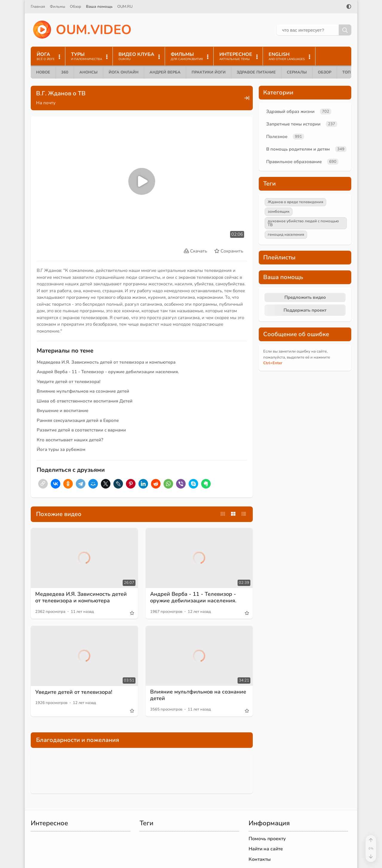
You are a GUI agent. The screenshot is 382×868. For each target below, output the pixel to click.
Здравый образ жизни (290, 111)
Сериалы (297, 72)
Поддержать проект (305, 310)
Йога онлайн (124, 72)
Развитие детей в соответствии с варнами (81, 430)
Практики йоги (209, 72)
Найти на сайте (266, 849)
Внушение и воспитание (63, 411)
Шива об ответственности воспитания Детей (85, 401)
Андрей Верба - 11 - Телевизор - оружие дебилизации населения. (108, 372)
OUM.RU (125, 7)
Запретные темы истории (293, 124)
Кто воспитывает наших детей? (70, 440)
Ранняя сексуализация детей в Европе (78, 420)
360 (65, 72)
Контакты (260, 859)
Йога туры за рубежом (61, 449)
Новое (43, 72)
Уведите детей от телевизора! (69, 382)
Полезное (277, 137)
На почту (46, 103)
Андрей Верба (165, 72)
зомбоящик (279, 212)
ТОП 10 (349, 72)
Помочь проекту (267, 839)
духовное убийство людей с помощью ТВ (303, 223)
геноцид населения (286, 235)
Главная (38, 7)
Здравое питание (256, 72)
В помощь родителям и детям (298, 149)
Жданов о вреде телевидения (295, 202)
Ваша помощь (99, 7)
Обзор (76, 7)
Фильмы (57, 7)
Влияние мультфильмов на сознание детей (83, 391)
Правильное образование (294, 162)
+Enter (273, 363)
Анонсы (88, 72)
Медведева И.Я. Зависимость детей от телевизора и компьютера (106, 362)
